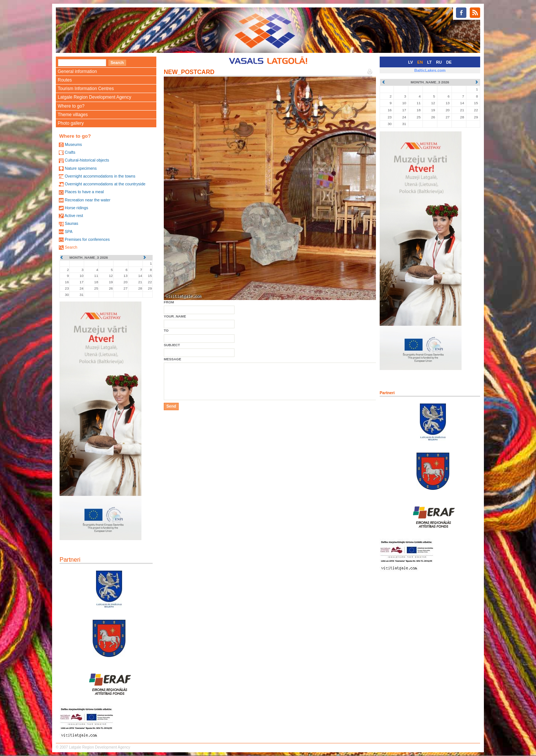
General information (77, 71)
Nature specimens (81, 168)
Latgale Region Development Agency (94, 97)
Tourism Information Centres (86, 89)
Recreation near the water (88, 200)
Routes (65, 80)
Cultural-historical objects (87, 160)
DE (449, 62)
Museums (73, 144)
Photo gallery (71, 123)
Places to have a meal (84, 192)
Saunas (71, 223)
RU (439, 62)
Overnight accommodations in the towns (100, 176)
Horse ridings (76, 208)
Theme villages (73, 115)
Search (71, 247)
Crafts (70, 152)
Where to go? (71, 106)
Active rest (74, 216)
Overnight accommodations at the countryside (105, 184)
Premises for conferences (87, 239)
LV (411, 62)
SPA (69, 232)
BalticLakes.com (430, 70)
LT (430, 62)
